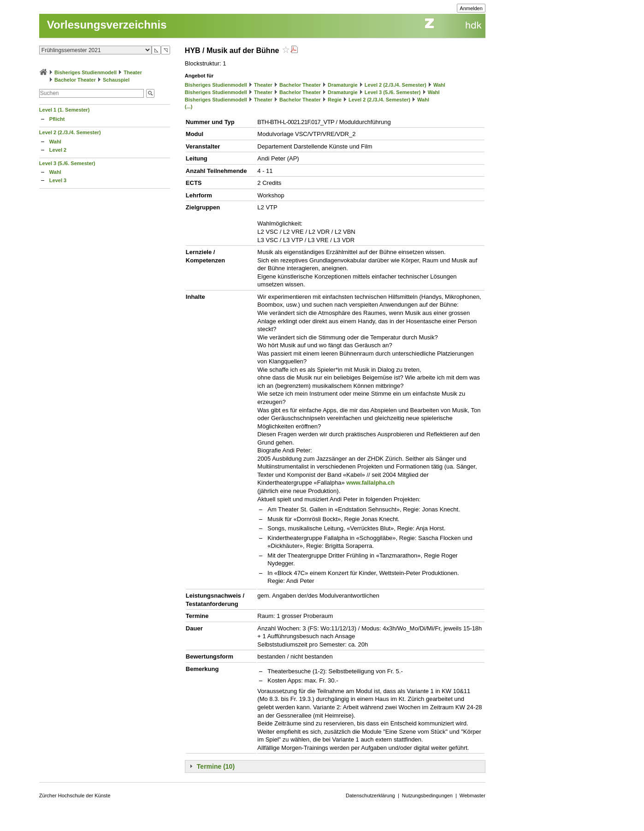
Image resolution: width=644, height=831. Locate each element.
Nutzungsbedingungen (427, 795)
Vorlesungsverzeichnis (107, 25)
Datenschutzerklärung (370, 795)
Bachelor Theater (75, 80)
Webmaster (473, 795)
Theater (133, 72)
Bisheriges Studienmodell (86, 72)
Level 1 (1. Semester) (64, 110)
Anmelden (471, 8)
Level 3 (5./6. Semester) (67, 163)
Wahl (55, 142)
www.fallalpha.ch (370, 483)
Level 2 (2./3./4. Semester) (70, 132)
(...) (189, 107)
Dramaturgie (343, 85)
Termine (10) (216, 766)
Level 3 (58, 180)
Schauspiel (116, 80)
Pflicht (57, 119)
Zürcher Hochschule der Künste (75, 795)
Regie (335, 100)
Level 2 (58, 150)
